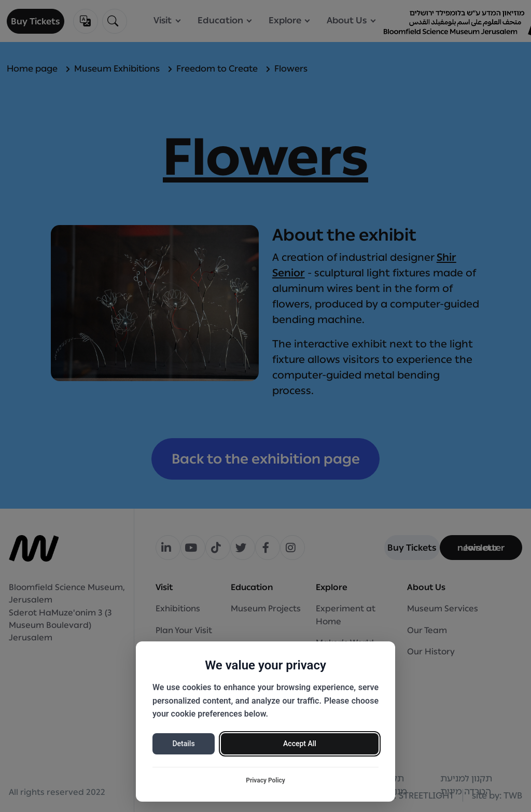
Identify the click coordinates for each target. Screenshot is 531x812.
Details (183, 744)
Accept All (300, 744)
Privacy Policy (265, 780)
